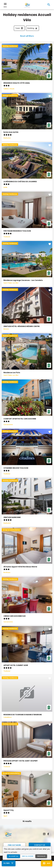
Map (49, 863)
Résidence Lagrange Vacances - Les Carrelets (23, 280)
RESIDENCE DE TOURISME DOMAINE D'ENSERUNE (23, 715)
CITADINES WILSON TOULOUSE (16, 468)
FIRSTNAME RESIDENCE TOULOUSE (17, 231)
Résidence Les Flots (12, 373)
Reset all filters (27, 36)
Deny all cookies (28, 856)
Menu (5, 5)
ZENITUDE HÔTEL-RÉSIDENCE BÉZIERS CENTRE (22, 326)
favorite (50, 47)
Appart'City (9, 810)
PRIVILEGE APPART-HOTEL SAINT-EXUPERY (21, 761)
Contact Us (40, 845)
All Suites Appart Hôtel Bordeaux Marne (20, 567)
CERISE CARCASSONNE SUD (15, 616)
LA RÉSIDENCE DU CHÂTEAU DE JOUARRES (20, 182)
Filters (7, 863)
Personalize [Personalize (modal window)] (41, 856)
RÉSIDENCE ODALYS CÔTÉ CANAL (17, 83)
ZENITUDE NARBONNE (12, 517)
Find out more (14, 845)
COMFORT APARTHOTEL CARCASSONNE (20, 419)
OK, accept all (13, 856)
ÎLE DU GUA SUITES (11, 132)
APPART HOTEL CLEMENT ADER (16, 665)
